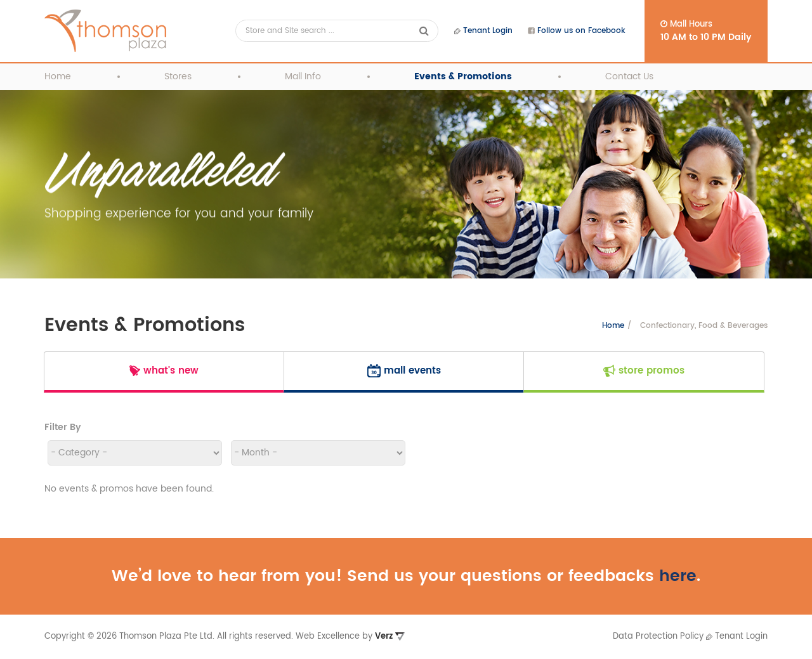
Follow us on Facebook (577, 31)
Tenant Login (483, 31)
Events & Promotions (463, 76)
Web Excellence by (350, 636)
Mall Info (303, 76)
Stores (178, 76)
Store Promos (644, 371)
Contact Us (629, 76)
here (678, 576)
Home (58, 76)
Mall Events (404, 371)
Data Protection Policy (658, 636)
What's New (164, 371)
